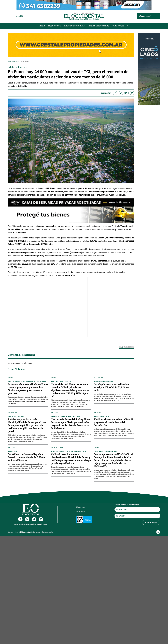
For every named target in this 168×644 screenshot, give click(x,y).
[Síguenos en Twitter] (34, 519)
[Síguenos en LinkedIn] (41, 519)
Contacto (80, 511)
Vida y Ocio (118, 26)
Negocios (54, 26)
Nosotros (80, 507)
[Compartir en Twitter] (121, 93)
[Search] (128, 26)
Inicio (42, 26)
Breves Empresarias (99, 26)
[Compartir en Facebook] (115, 93)
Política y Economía (74, 26)
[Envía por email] (126, 93)
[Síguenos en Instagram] (27, 519)
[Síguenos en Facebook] (20, 519)
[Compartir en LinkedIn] (132, 93)
